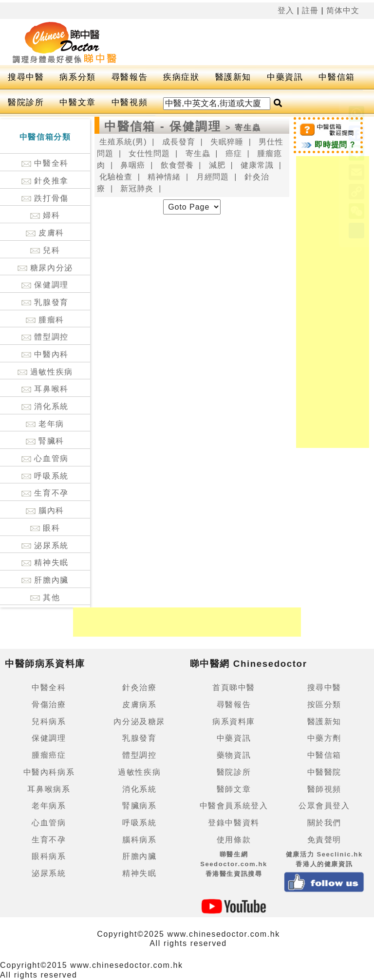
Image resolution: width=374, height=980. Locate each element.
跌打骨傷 (45, 198)
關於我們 (324, 823)
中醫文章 (77, 102)
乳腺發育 (45, 302)
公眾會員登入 (324, 806)
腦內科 (45, 510)
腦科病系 (139, 840)
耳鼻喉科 (45, 389)
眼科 (45, 528)
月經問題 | (217, 177)
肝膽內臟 (45, 580)
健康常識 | (261, 165)
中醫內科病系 (49, 772)
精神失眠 (45, 562)
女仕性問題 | (153, 153)
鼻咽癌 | (137, 165)
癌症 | (238, 153)
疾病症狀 (181, 77)
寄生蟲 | (202, 153)
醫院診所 (26, 102)
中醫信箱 (337, 77)
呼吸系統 (45, 476)
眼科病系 (49, 856)
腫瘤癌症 (49, 755)
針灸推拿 (45, 181)
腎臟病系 (139, 806)
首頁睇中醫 (234, 687)
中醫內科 (45, 354)
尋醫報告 (130, 77)
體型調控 (45, 337)
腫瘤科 (45, 320)
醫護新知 (233, 77)
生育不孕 (45, 493)
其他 (45, 597)
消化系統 (45, 406)
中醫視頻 (130, 102)
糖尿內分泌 (45, 268)
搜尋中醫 (26, 77)
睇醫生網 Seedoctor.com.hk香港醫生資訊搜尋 (234, 864)
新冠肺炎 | (141, 188)
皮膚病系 (139, 704)
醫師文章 (234, 789)
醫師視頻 (324, 789)
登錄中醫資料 (234, 823)
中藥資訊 (285, 77)
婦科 (45, 215)
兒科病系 (49, 722)
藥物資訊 (234, 755)
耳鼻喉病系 (49, 789)
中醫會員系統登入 (234, 806)
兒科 (45, 250)
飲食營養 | (181, 165)
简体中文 (343, 10)
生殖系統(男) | (127, 142)
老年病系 (49, 806)
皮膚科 (45, 233)
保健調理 (45, 285)
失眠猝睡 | (231, 142)
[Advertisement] (333, 302)
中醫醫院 (324, 772)
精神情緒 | (168, 177)
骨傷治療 (49, 704)
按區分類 (324, 704)
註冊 (310, 10)
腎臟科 (45, 441)
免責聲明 (324, 840)
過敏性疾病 (45, 372)
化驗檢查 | (120, 177)
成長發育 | (183, 142)
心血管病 (45, 458)
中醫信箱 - (137, 126)
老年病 (45, 424)
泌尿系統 (45, 545)
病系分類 (77, 77)
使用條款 (234, 840)
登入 (286, 10)
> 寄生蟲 (243, 128)
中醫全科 (45, 163)
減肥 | (221, 165)
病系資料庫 (234, 722)
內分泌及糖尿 (139, 722)
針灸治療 (139, 687)
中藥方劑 (324, 738)
